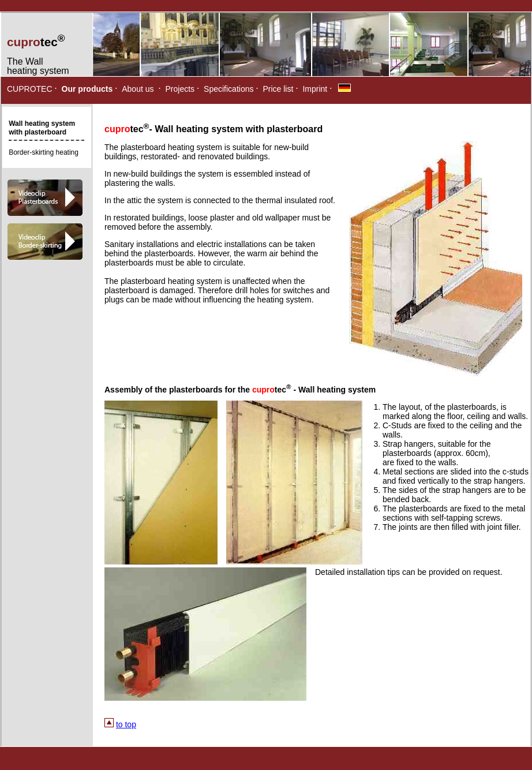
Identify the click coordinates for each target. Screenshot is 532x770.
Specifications (228, 89)
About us (138, 89)
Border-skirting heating (44, 152)
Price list (278, 89)
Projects (180, 89)
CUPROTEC (30, 89)
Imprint (315, 89)
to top (126, 724)
